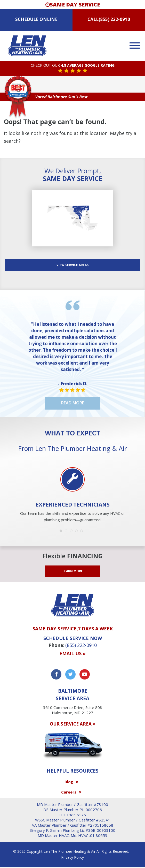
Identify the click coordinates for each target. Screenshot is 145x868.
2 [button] (67, 532)
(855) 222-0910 (114, 19)
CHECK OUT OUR (73, 66)
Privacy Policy (72, 857)
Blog (69, 782)
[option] (72, 495)
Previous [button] (10, 481)
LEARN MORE (73, 571)
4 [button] (78, 532)
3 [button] (72, 532)
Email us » (72, 654)
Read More (73, 403)
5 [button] (83, 532)
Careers (69, 792)
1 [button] (62, 532)
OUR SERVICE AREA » (73, 724)
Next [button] (135, 481)
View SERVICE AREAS (72, 265)
